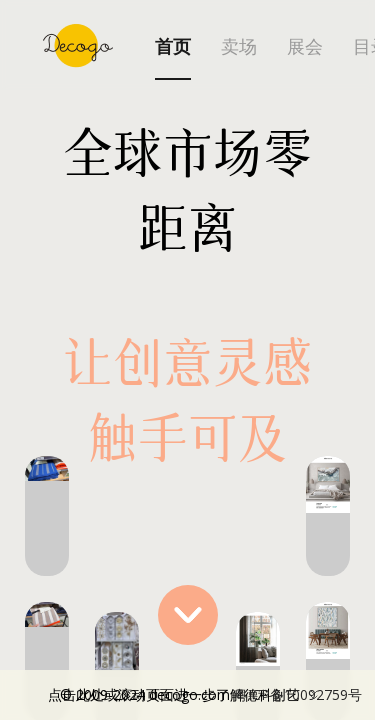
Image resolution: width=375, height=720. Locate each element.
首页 (173, 47)
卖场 (239, 47)
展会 (305, 47)
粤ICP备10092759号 (298, 694)
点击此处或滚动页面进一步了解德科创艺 (205, 695)
